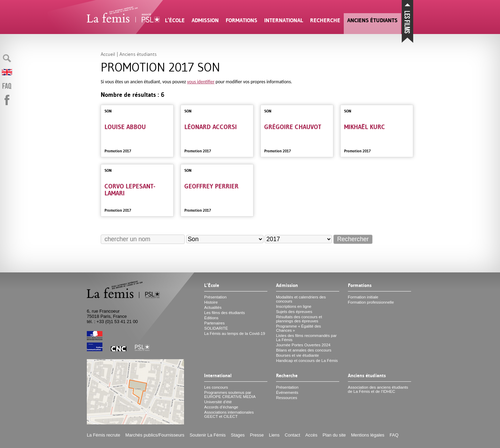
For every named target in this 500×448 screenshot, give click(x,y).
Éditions (211, 318)
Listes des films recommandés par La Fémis (306, 338)
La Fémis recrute (103, 435)
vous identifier (201, 82)
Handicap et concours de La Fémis (307, 361)
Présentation (215, 297)
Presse (257, 435)
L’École (175, 20)
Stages (238, 435)
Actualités (213, 307)
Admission (205, 20)
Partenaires (214, 323)
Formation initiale (363, 297)
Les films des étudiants (224, 313)
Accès (311, 435)
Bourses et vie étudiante (298, 355)
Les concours (216, 387)
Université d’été (218, 402)
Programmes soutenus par (230, 395)
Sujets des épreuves (294, 312)
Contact (292, 435)
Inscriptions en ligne (294, 306)
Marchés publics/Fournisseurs (155, 435)
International (284, 20)
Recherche (325, 20)
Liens (274, 435)
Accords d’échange (221, 407)
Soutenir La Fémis (208, 435)
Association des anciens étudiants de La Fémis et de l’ (378, 389)
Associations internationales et (229, 414)
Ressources (287, 398)
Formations (241, 20)
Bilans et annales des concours (304, 350)
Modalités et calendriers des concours (301, 299)
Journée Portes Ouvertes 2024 (303, 345)
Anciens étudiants (372, 20)
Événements (287, 392)
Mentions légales (368, 435)
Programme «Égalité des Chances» (298, 328)
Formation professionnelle (371, 302)
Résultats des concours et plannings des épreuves (299, 319)
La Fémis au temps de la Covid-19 (235, 333)
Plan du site (334, 435)
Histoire (211, 302)
